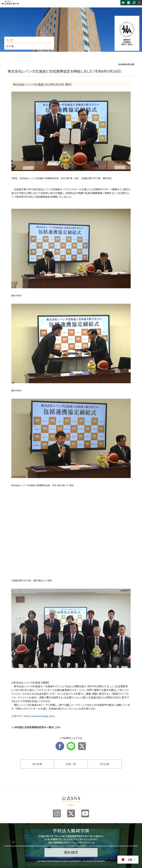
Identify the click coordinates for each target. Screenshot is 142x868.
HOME (7, 8)
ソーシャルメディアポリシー (81, 842)
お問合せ (129, 3)
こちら (57, 727)
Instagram (57, 813)
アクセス (123, 3)
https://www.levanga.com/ (39, 716)
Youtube (85, 813)
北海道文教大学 (60, 3)
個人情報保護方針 (58, 842)
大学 (16, 8)
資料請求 (71, 852)
